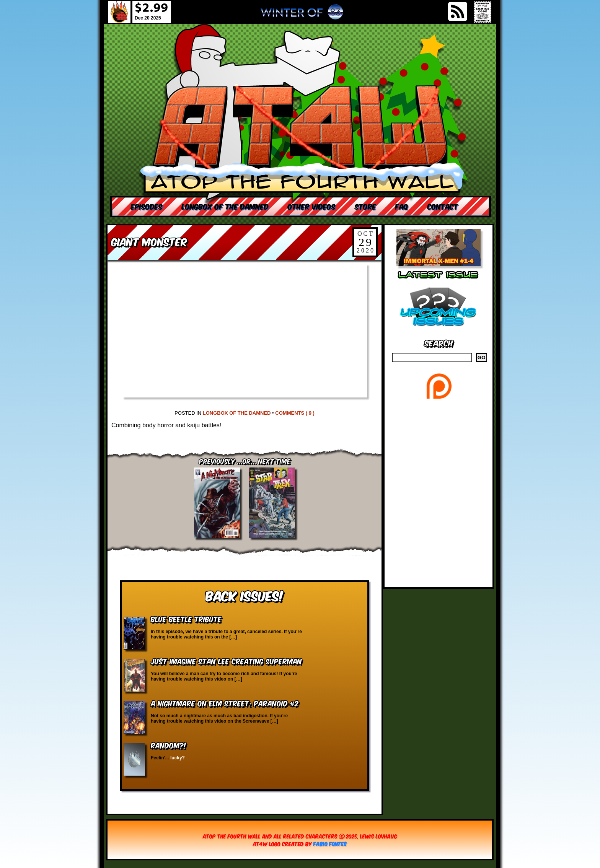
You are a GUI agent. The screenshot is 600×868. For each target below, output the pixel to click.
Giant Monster (149, 241)
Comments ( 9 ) (295, 413)
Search (439, 343)
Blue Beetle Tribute (186, 619)
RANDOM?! (169, 745)
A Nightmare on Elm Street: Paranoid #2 (225, 703)
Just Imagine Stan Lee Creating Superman (226, 661)
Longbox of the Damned (237, 413)
